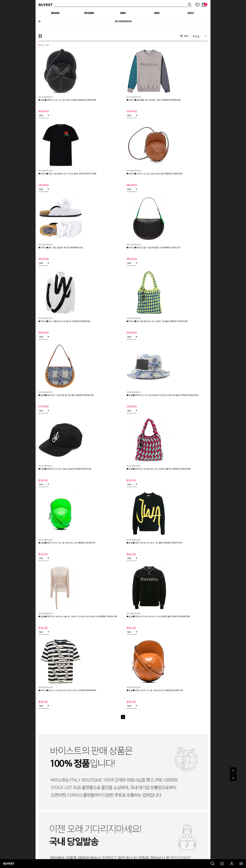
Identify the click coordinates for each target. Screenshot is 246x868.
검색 (213, 864)
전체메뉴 (241, 864)
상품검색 (123, 5)
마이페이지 (232, 864)
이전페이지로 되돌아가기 (41, 21)
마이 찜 (195, 5)
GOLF (191, 13)
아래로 (233, 778)
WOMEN (89, 13)
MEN (123, 13)
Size (44, 116)
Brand (55, 13)
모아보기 (40, 36)
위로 (233, 771)
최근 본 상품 (222, 864)
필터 (184, 36)
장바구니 (206, 4)
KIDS (157, 13)
